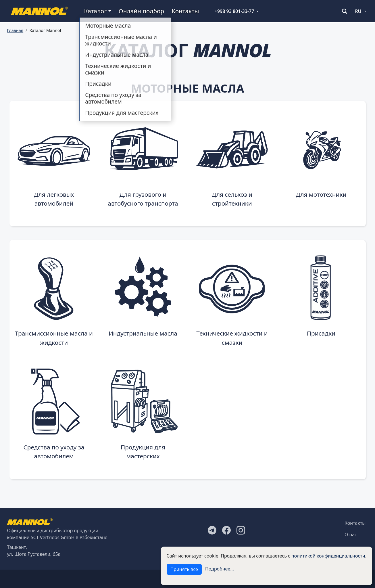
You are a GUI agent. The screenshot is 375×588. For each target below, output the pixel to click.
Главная (15, 30)
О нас (351, 535)
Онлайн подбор (141, 11)
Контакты (185, 11)
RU (358, 11)
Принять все (184, 569)
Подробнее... (220, 569)
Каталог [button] (96, 11)
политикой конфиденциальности (328, 556)
